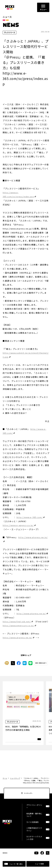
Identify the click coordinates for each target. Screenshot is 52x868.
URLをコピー (43, 663)
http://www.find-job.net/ (17, 621)
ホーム (5, 778)
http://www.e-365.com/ (30, 517)
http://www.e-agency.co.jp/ (18, 525)
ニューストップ (15, 778)
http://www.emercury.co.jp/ (18, 626)
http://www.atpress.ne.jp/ (31, 613)
